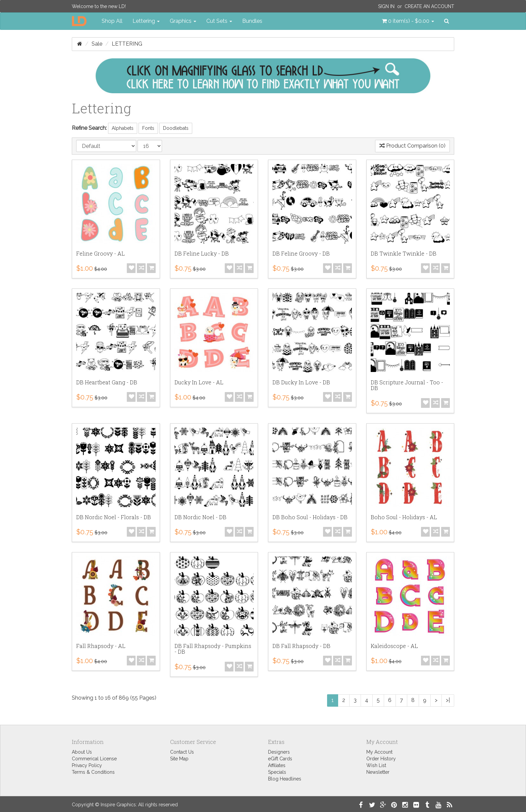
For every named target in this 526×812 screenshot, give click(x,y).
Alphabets (123, 128)
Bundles (252, 21)
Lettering (127, 44)
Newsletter (378, 772)
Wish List (376, 765)
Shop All (112, 21)
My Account (379, 752)
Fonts (148, 128)
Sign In (386, 6)
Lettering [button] (146, 21)
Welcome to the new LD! (99, 6)
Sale (97, 44)
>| (448, 700)
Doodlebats (176, 128)
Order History (381, 759)
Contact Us (182, 752)
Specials (277, 772)
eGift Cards (280, 759)
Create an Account (429, 6)
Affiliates (277, 765)
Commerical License (94, 759)
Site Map (179, 759)
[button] (408, 21)
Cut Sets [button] (219, 21)
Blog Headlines (285, 779)
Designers (279, 752)
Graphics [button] (183, 21)
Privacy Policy (87, 765)
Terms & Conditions (93, 772)
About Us (82, 752)
